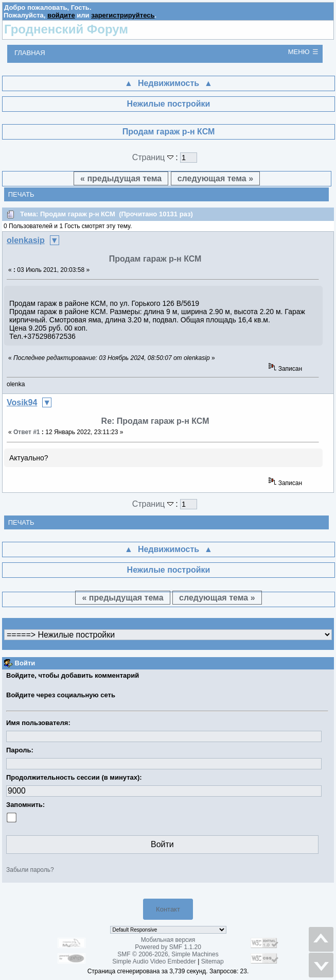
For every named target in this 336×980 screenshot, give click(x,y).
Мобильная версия (168, 940)
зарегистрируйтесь (123, 15)
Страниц (154, 157)
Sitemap (213, 961)
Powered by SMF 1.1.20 (168, 947)
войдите (61, 15)
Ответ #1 (27, 432)
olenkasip (26, 240)
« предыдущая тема (121, 178)
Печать (21, 194)
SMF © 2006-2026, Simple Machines (168, 954)
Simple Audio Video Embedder (154, 961)
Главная (30, 53)
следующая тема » (215, 178)
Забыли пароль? (30, 870)
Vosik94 (22, 402)
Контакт (168, 909)
